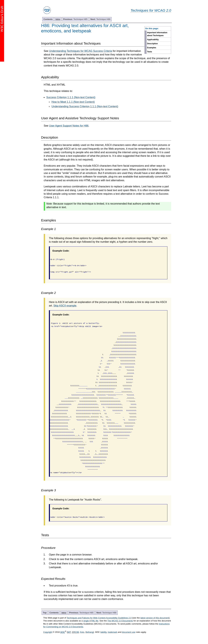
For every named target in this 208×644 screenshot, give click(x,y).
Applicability (153, 40)
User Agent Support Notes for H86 (69, 126)
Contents (48, 19)
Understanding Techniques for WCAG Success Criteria (81, 51)
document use (129, 632)
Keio (82, 632)
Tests (149, 52)
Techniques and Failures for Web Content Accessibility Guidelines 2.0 (99, 618)
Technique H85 (75, 19)
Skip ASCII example (65, 306)
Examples (152, 48)
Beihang (89, 632)
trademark (113, 632)
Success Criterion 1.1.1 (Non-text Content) (71, 97)
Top (45, 613)
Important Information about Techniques (157, 34)
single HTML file (91, 621)
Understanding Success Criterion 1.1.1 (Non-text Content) (85, 106)
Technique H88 (100, 19)
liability (104, 632)
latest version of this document (155, 618)
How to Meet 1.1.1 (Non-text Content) (73, 102)
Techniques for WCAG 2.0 (151, 10)
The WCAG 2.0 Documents (120, 621)
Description (152, 44)
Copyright (48, 632)
